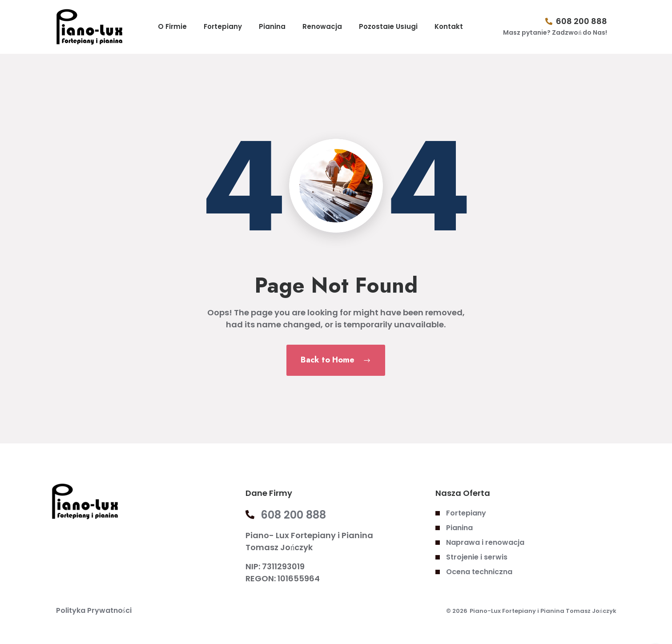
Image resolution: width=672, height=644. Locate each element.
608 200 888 (581, 21)
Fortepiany (223, 26)
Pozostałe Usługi (388, 26)
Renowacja (322, 26)
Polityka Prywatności (94, 610)
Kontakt (449, 26)
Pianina (272, 26)
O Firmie (172, 26)
